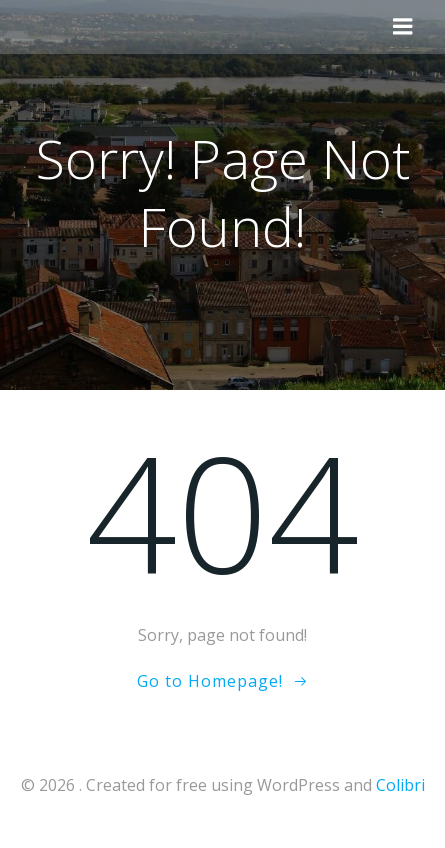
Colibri (400, 785)
